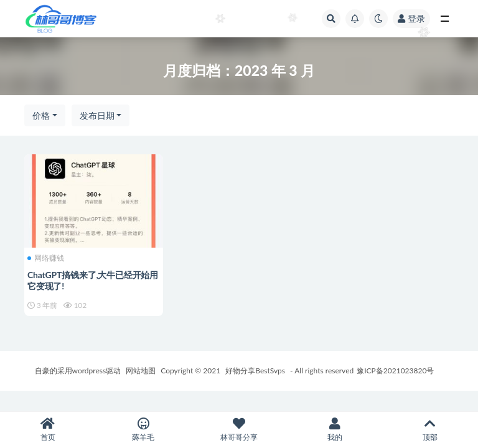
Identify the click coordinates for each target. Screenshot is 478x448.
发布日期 (97, 115)
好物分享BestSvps (255, 371)
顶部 (430, 430)
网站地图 (141, 371)
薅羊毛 (144, 430)
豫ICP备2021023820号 (395, 371)
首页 (48, 430)
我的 (335, 430)
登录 (411, 18)
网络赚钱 (46, 258)
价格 (41, 115)
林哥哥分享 (239, 430)
